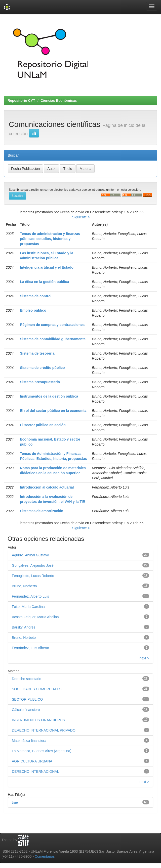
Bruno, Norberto (24, 586)
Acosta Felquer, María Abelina (35, 617)
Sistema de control (36, 296)
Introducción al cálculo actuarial (47, 487)
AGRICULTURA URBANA (32, 761)
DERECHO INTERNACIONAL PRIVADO (44, 730)
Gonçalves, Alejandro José (33, 565)
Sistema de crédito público (42, 368)
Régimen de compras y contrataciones (52, 325)
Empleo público (33, 310)
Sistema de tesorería (37, 353)
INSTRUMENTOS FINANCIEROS (38, 720)
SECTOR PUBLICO (27, 699)
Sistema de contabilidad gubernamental (53, 339)
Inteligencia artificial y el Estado (47, 267)
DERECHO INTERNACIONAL (35, 771)
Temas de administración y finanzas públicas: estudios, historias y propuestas (50, 239)
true (15, 802)
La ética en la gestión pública (44, 282)
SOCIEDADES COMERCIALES (37, 689)
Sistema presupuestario (40, 382)
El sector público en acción (43, 425)
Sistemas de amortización (42, 511)
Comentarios (45, 856)
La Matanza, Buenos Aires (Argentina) (42, 751)
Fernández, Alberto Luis (30, 596)
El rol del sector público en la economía (53, 411)
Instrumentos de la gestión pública (49, 396)
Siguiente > (81, 217)
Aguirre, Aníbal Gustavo (30, 555)
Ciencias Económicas (59, 101)
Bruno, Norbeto (24, 638)
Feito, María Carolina (28, 607)
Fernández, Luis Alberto (30, 648)
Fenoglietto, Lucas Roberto (33, 576)
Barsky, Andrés (24, 627)
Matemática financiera (29, 741)
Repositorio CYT (21, 101)
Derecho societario (27, 679)
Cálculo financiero (26, 710)
